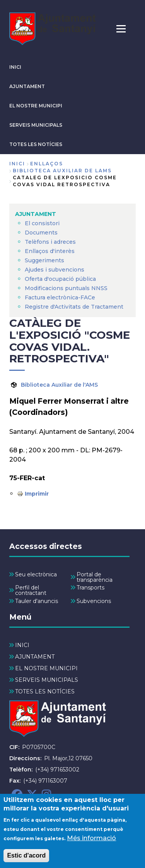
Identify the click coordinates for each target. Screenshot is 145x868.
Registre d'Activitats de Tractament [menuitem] (74, 307)
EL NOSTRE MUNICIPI (36, 106)
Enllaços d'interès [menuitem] (50, 251)
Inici (17, 164)
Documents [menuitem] (41, 233)
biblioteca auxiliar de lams (62, 171)
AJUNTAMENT (27, 86)
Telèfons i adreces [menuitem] (50, 242)
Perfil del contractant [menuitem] (31, 590)
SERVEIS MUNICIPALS (36, 125)
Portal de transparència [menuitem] (95, 577)
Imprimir (37, 494)
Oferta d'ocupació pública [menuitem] (60, 279)
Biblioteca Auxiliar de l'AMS (59, 385)
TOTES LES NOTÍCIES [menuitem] (45, 691)
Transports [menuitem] (90, 588)
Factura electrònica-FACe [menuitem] (60, 297)
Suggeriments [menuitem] (44, 260)
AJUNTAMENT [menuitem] (36, 214)
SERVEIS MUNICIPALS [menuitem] (47, 680)
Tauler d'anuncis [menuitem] (37, 601)
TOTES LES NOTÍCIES (36, 144)
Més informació (91, 845)
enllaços (47, 164)
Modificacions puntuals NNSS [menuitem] (66, 288)
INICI (15, 67)
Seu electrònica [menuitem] (36, 574)
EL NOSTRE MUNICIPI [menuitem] (46, 668)
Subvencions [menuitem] (94, 601)
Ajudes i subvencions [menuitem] (55, 270)
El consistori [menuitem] (42, 223)
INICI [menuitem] (22, 645)
